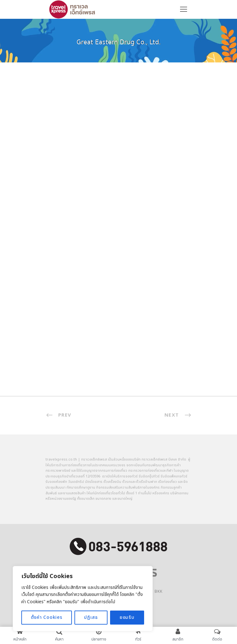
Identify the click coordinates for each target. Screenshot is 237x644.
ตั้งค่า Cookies (47, 617)
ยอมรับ (127, 617)
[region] (83, 599)
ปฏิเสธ (91, 617)
